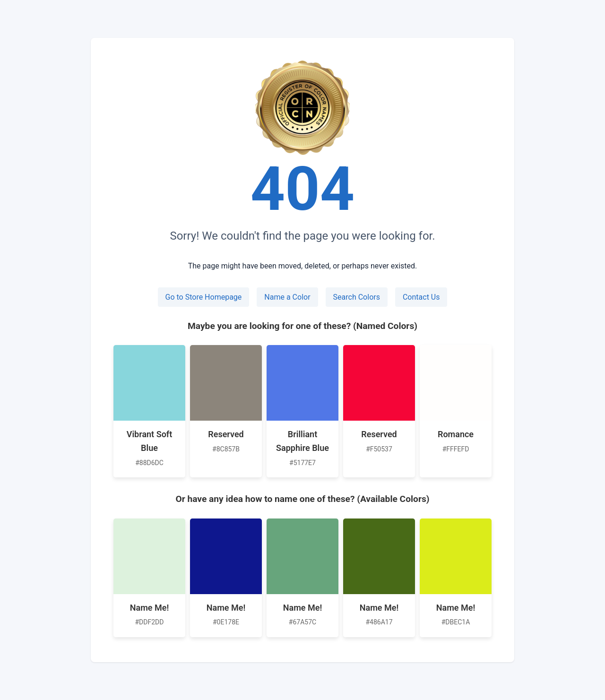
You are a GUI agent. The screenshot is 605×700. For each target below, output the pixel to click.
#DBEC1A (456, 622)
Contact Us (421, 297)
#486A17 (379, 622)
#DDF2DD (150, 622)
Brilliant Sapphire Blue (302, 441)
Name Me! (149, 608)
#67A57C (302, 622)
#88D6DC (149, 463)
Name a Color (287, 297)
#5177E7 (302, 463)
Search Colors (357, 297)
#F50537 (379, 449)
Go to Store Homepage (204, 297)
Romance (456, 434)
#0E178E (226, 622)
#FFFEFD (456, 449)
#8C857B (226, 449)
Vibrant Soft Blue (150, 441)
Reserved (226, 434)
